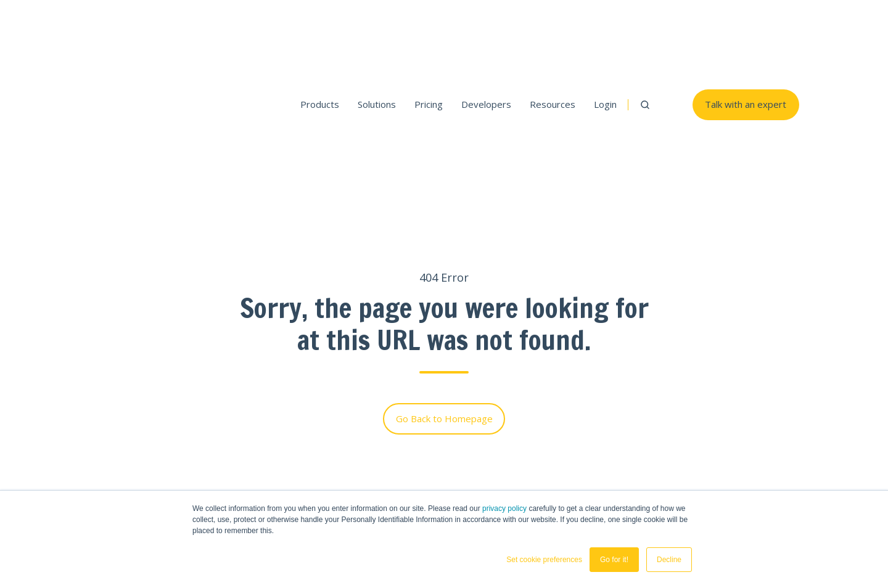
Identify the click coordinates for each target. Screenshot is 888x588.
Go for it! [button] (614, 560)
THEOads (657, 384)
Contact (740, 410)
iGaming (559, 449)
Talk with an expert (746, 31)
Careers (740, 489)
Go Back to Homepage (444, 272)
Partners (742, 469)
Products (320, 31)
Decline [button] (669, 560)
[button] (645, 31)
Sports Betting (573, 430)
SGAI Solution (661, 430)
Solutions (377, 31)
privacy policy (504, 508)
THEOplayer (483, 384)
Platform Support (488, 430)
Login (605, 31)
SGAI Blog (654, 449)
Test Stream (478, 469)
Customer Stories (761, 430)
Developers (486, 31)
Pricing (429, 31)
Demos (467, 449)
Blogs (735, 449)
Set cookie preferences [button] (544, 560)
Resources (553, 31)
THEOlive (566, 384)
